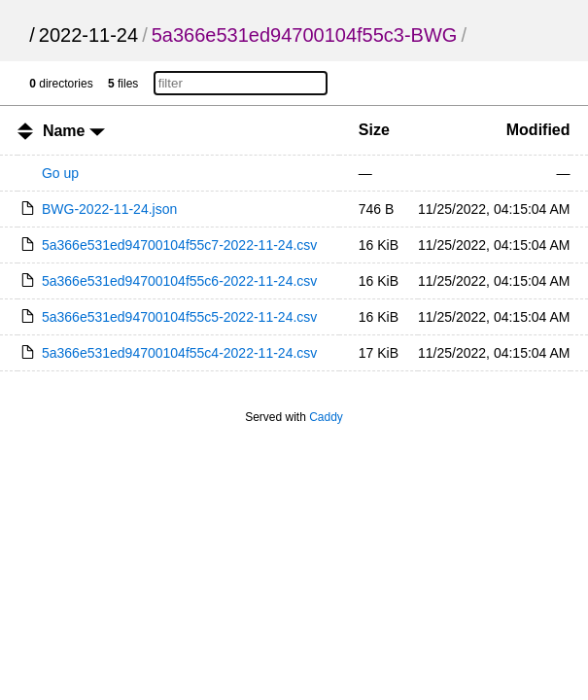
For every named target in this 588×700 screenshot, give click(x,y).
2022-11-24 (88, 35)
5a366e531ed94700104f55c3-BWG (305, 35)
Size (374, 130)
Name (74, 131)
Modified (538, 130)
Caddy (326, 417)
